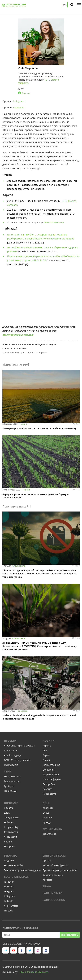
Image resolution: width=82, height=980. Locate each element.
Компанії (48, 817)
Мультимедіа (52, 829)
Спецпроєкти (19, 566)
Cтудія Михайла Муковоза (34, 972)
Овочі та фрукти (52, 779)
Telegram (9, 891)
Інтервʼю (9, 808)
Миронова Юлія (11, 353)
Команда (47, 880)
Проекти (10, 741)
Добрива (47, 789)
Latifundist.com (54, 856)
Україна (47, 746)
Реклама (10, 856)
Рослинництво (12, 776)
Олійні (46, 760)
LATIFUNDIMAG (52, 893)
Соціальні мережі (17, 877)
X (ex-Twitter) (11, 906)
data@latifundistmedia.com (18, 335)
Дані (46, 803)
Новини (23, 424)
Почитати (11, 803)
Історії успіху (11, 827)
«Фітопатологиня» (54, 222)
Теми (8, 772)
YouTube (9, 887)
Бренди (47, 822)
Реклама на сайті (13, 865)
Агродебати (10, 837)
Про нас (47, 861)
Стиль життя (11, 832)
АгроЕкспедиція (13, 755)
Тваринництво (12, 781)
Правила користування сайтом (60, 870)
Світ (45, 750)
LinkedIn (9, 901)
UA (65, 5)
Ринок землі (11, 791)
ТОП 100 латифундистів (17, 760)
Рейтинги (9, 822)
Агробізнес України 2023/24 (19, 746)
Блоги (7, 813)
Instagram (19, 101)
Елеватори (49, 770)
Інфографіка (49, 834)
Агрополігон (11, 750)
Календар (48, 808)
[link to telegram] (6, 950)
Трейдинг (9, 786)
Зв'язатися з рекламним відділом (22, 870)
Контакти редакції (53, 875)
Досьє (46, 813)
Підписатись (70, 935)
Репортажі (22, 711)
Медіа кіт (9, 861)
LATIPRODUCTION (54, 900)
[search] (72, 5)
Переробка (49, 784)
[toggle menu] (79, 5)
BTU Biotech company (35, 353)
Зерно (46, 755)
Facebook (18, 107)
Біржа (47, 886)
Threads (8, 911)
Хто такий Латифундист (56, 865)
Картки (8, 842)
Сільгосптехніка (51, 765)
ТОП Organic (11, 765)
